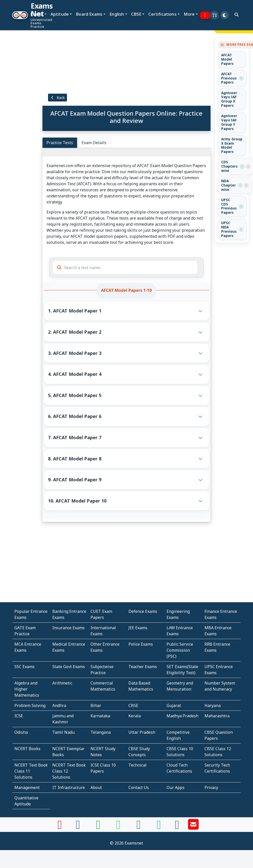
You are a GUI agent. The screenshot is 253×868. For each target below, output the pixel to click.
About (96, 787)
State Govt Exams (69, 667)
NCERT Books (27, 749)
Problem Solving (30, 705)
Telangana (101, 732)
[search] (237, 15)
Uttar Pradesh (142, 732)
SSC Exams (25, 667)
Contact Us (139, 787)
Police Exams (141, 644)
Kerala (135, 716)
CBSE (133, 705)
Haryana (213, 705)
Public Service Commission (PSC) (180, 650)
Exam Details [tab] (94, 143)
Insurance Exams (68, 628)
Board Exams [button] (89, 14)
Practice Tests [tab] (60, 143)
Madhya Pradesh (182, 716)
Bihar (96, 705)
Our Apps (176, 787)
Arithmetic (62, 683)
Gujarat (174, 705)
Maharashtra (217, 716)
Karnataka (100, 716)
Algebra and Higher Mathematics (27, 689)
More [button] (189, 14)
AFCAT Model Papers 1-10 (126, 290)
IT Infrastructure (69, 787)
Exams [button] (37, 14)
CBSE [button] (136, 14)
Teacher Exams (143, 667)
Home (20, 14)
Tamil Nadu (63, 732)
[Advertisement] (17, 93)
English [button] (117, 14)
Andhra (59, 705)
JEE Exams (138, 628)
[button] (214, 15)
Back (58, 98)
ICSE (19, 716)
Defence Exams (143, 611)
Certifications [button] (162, 14)
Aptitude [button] (60, 14)
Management (27, 787)
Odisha (21, 732)
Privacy (211, 787)
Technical (137, 765)
